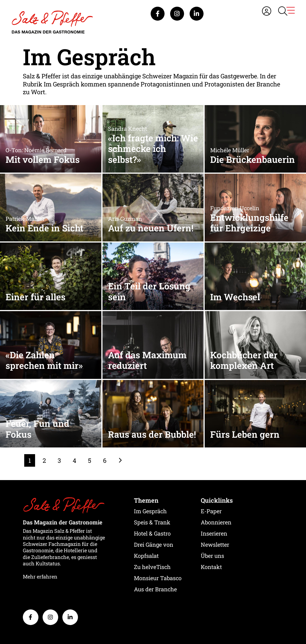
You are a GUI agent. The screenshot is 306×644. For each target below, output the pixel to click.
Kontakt (211, 567)
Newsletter (215, 544)
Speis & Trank (152, 522)
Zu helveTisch (152, 567)
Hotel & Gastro (152, 533)
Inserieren (214, 533)
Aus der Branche (155, 589)
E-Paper (211, 511)
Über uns (212, 556)
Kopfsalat (146, 556)
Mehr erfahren (40, 577)
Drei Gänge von (154, 544)
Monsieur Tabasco (158, 578)
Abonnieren (216, 522)
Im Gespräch (150, 511)
